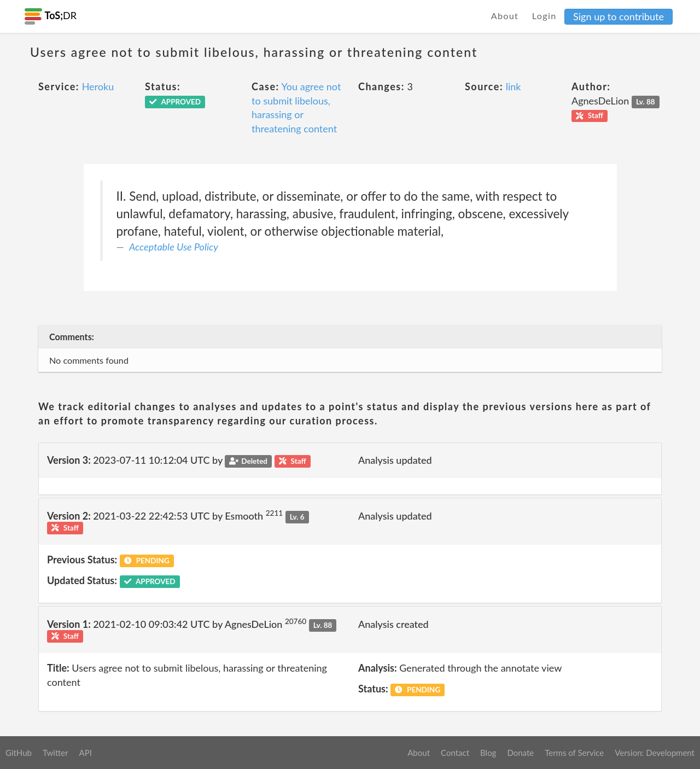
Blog (488, 753)
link (514, 86)
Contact (455, 753)
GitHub (19, 753)
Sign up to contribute (619, 16)
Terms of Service (574, 753)
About (505, 16)
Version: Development (655, 753)
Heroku (98, 86)
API (85, 753)
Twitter (56, 753)
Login (544, 16)
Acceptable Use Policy (174, 247)
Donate (520, 753)
